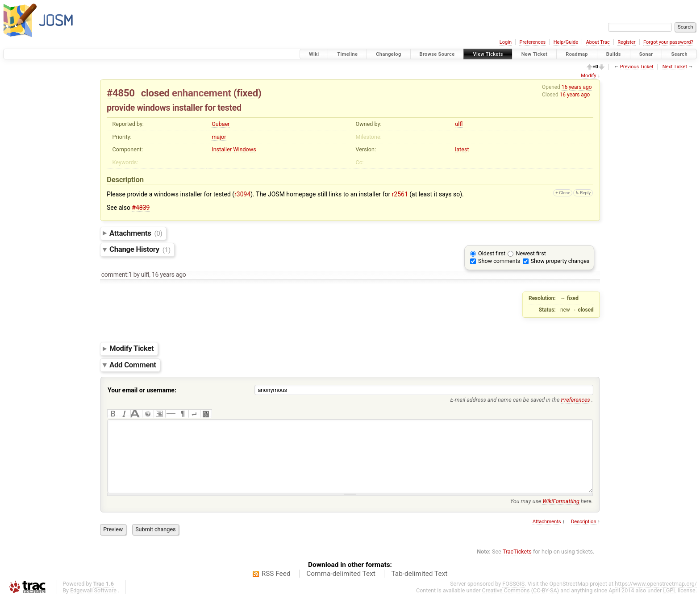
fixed (247, 93)
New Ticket (535, 54)
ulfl (459, 124)
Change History (140, 250)
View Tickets (488, 54)
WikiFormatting (561, 514)
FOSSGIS (513, 597)
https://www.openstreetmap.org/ (656, 597)
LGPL (670, 604)
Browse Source (437, 54)
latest (462, 149)
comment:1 (117, 275)
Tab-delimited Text (419, 587)
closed (155, 93)
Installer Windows (234, 149)
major (219, 137)
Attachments (136, 233)
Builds (614, 54)
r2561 (400, 194)
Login (506, 42)
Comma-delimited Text (341, 587)
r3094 (242, 194)
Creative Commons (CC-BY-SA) (521, 604)
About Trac (598, 42)
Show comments (499, 261)
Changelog (388, 54)
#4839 (141, 208)
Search (679, 54)
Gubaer (221, 124)
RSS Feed (276, 587)
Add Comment (133, 365)
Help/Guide (566, 42)
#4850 (121, 93)
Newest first (531, 253)
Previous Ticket (637, 67)
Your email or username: (142, 390)
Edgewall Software (93, 604)
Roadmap (577, 54)
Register (626, 42)
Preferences (532, 42)
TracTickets (517, 565)
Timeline (347, 54)
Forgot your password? (668, 42)
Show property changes (560, 261)
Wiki (314, 54)
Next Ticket (675, 67)
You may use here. (552, 514)
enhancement (202, 93)
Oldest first (492, 253)
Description (584, 535)
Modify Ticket (131, 349)
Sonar (646, 54)
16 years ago (577, 87)
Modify (588, 76)
